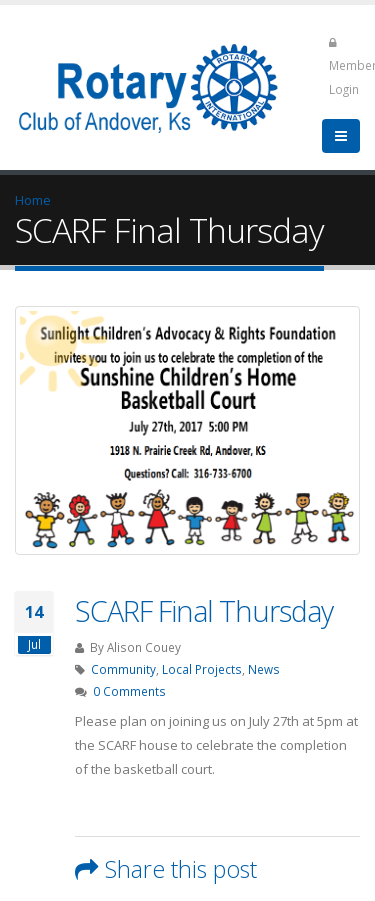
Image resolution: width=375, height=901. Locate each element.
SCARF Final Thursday (204, 610)
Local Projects (202, 669)
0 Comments (129, 691)
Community (123, 669)
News (264, 669)
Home (33, 200)
